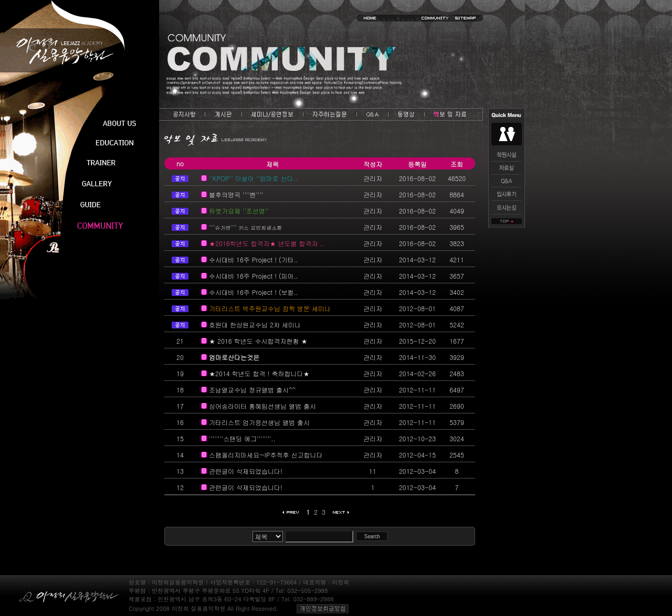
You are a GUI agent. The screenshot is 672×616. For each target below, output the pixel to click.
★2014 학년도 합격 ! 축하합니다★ (259, 373)
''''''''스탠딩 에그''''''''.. (242, 438)
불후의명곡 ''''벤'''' (236, 194)
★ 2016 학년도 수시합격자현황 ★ (258, 341)
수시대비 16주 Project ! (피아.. (254, 276)
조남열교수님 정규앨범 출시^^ (252, 390)
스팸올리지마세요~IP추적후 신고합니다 (266, 455)
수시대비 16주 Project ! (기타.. (254, 259)
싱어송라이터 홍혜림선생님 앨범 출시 (262, 406)
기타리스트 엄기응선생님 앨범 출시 (259, 422)
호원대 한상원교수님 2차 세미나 (255, 325)
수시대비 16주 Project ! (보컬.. (254, 292)
